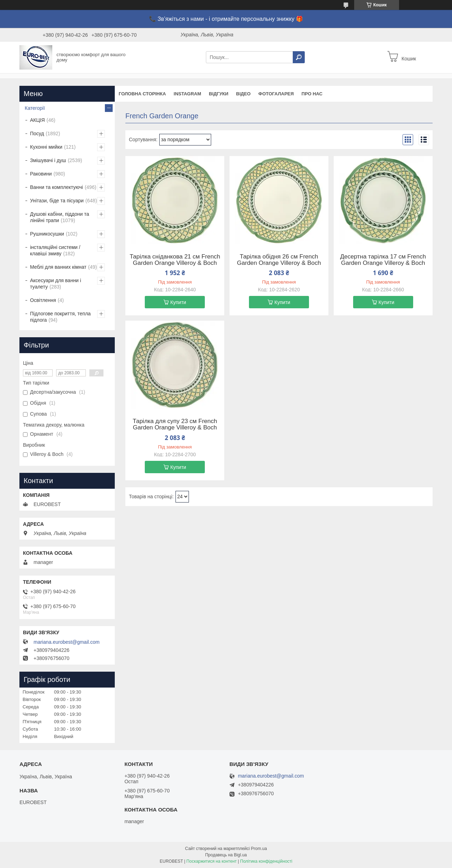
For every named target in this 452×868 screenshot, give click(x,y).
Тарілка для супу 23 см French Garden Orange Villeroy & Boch (175, 424)
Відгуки (219, 94)
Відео (243, 94)
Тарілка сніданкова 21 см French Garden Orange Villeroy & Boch (175, 260)
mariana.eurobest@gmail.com (67, 642)
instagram (188, 94)
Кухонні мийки (46, 147)
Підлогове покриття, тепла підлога (60, 317)
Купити (178, 302)
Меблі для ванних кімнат (58, 267)
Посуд (37, 133)
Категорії (35, 108)
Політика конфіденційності (266, 861)
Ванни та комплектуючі (56, 187)
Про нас (312, 94)
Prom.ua (259, 849)
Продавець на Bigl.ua (226, 855)
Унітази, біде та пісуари (57, 201)
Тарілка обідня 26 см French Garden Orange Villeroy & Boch (279, 260)
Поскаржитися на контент (212, 861)
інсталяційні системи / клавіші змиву (55, 250)
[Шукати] (299, 57)
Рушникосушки (47, 234)
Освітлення (43, 300)
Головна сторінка (142, 94)
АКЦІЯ (37, 120)
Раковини (41, 174)
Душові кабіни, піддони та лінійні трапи (60, 217)
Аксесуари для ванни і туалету (56, 284)
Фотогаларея (276, 94)
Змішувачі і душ (48, 160)
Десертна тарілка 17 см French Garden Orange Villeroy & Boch (383, 260)
